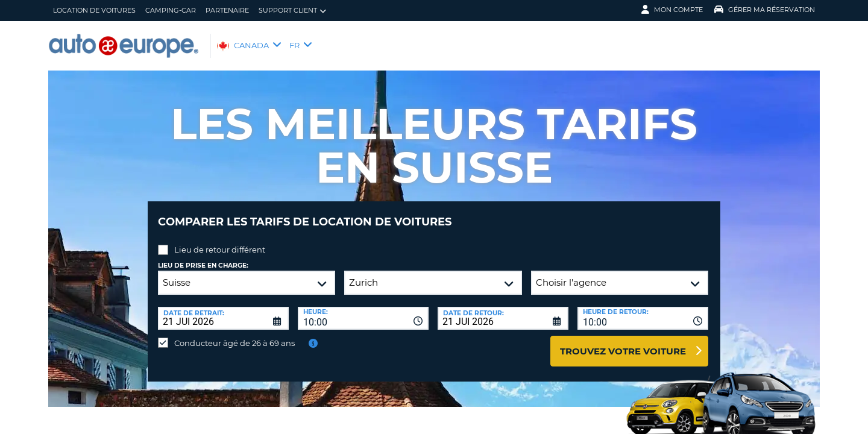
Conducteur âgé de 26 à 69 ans (234, 334)
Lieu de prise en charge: (203, 256)
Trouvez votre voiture (623, 342)
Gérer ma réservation (765, 10)
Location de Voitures (94, 10)
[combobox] (363, 309)
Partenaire (227, 10)
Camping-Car (171, 10)
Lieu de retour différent (220, 241)
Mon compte (672, 10)
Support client (292, 11)
